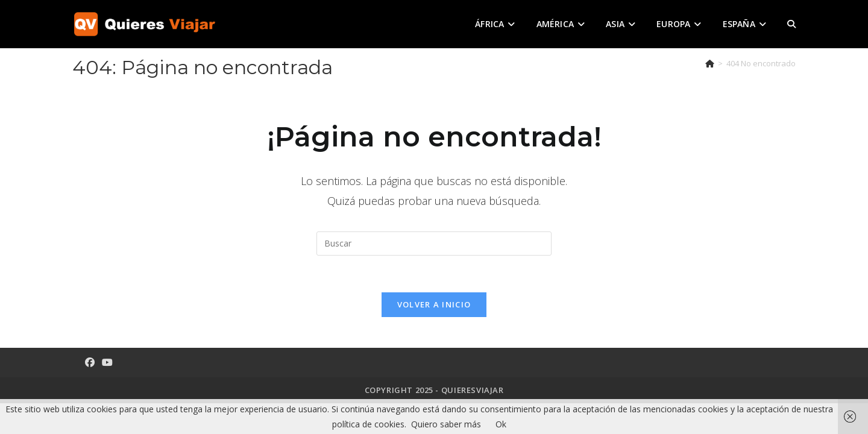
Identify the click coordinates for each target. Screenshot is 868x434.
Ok (501, 424)
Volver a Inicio (434, 304)
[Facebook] (90, 363)
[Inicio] (710, 63)
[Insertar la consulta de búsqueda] (434, 244)
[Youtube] (107, 363)
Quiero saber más (446, 424)
